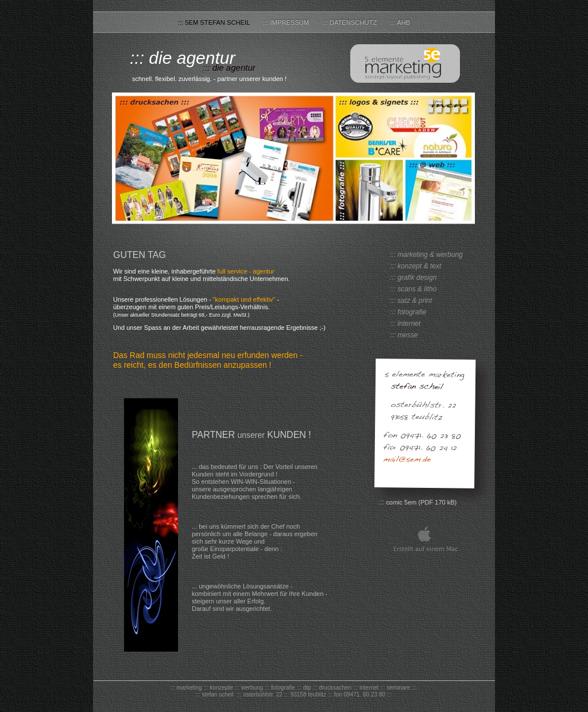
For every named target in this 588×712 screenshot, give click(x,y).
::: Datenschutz (350, 22)
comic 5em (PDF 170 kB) (421, 502)
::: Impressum (287, 22)
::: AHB (400, 22)
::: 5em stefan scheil (215, 22)
